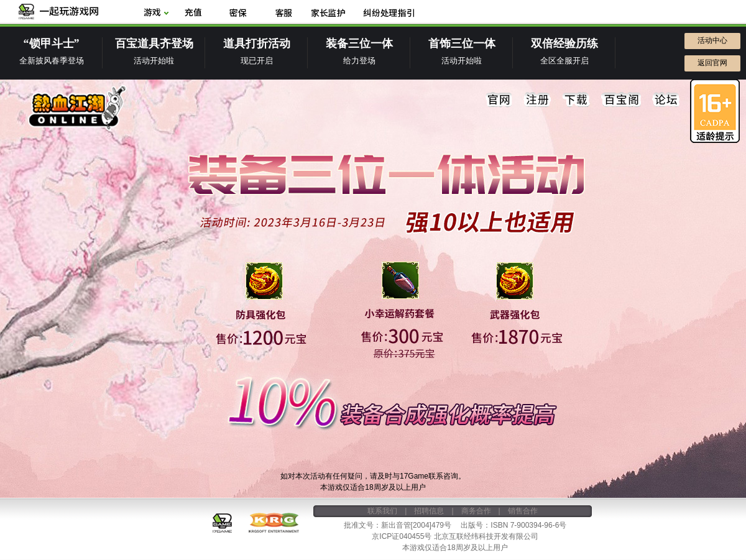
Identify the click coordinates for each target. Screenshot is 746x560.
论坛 (666, 100)
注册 (538, 100)
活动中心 (712, 40)
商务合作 (476, 511)
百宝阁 (621, 100)
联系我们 (382, 511)
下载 (576, 100)
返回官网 (712, 63)
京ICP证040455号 (402, 536)
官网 (499, 100)
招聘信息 (429, 511)
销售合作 (523, 511)
